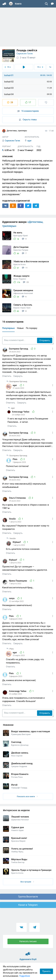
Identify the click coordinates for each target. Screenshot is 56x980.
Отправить (45, 340)
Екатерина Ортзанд (19, 349)
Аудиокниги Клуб (28, 952)
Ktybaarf (17, 542)
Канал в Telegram (28, 905)
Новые (20, 328)
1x (50, 67)
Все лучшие (27, 882)
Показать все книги (27, 796)
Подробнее (25, 976)
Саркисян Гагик (25, 54)
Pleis (15, 459)
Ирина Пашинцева (18, 581)
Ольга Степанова (18, 498)
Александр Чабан (21, 412)
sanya (12, 598)
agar (15, 385)
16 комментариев (28, 111)
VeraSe (13, 519)
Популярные (8, 328)
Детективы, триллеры (15, 131)
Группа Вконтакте (28, 897)
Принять (46, 971)
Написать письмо (28, 941)
